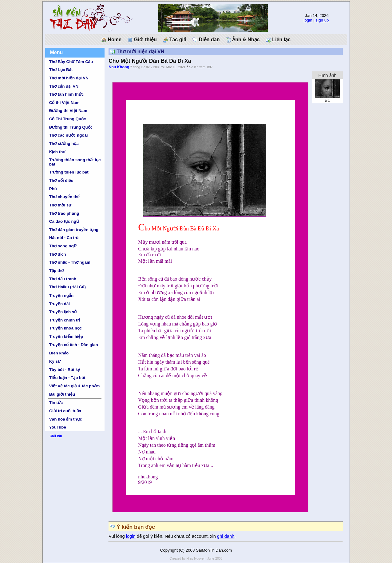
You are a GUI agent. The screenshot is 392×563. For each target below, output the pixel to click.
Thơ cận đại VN (64, 86)
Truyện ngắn (61, 295)
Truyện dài (59, 304)
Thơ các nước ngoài (69, 135)
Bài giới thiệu (62, 394)
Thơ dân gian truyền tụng (74, 230)
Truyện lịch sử (63, 312)
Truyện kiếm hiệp (66, 336)
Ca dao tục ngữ (64, 221)
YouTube (58, 427)
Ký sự (55, 361)
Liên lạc (278, 40)
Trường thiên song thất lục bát (75, 162)
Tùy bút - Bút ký (65, 370)
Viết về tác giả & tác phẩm (75, 386)
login (308, 20)
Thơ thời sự (60, 205)
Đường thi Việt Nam (68, 111)
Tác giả (175, 40)
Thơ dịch (58, 254)
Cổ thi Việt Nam (64, 103)
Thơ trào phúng (64, 213)
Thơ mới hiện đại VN (69, 78)
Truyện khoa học (65, 328)
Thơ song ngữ (63, 246)
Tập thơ (57, 271)
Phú (53, 189)
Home (111, 40)
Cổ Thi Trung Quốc (68, 119)
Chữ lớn (56, 436)
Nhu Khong (119, 67)
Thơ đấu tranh (63, 279)
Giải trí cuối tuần (65, 411)
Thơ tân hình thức (67, 94)
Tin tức (56, 403)
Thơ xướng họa (64, 144)
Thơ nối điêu (61, 180)
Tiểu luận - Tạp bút (67, 378)
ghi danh (226, 536)
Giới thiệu (142, 40)
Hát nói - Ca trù (64, 238)
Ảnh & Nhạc (243, 40)
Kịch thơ (57, 152)
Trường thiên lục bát (69, 172)
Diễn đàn (206, 40)
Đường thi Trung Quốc (71, 127)
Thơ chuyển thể (65, 197)
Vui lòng (117, 536)
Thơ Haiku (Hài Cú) (67, 287)
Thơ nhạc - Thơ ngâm (70, 262)
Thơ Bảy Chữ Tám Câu (71, 62)
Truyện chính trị (65, 320)
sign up (322, 20)
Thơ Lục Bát (61, 70)
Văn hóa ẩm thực (66, 419)
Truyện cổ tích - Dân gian (74, 345)
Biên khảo (59, 353)
